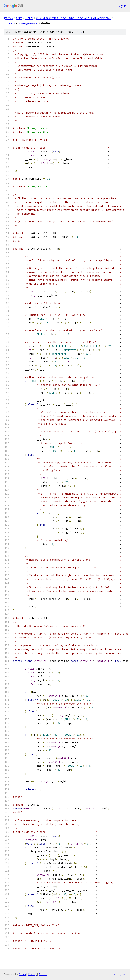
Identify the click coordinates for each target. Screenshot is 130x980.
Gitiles (22, 974)
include (9, 23)
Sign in (122, 6)
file (80, 32)
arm (19, 18)
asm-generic (28, 23)
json (123, 974)
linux (29, 18)
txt (114, 974)
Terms (43, 974)
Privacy (32, 974)
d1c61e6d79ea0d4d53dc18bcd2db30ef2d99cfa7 (73, 18)
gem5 (8, 18)
